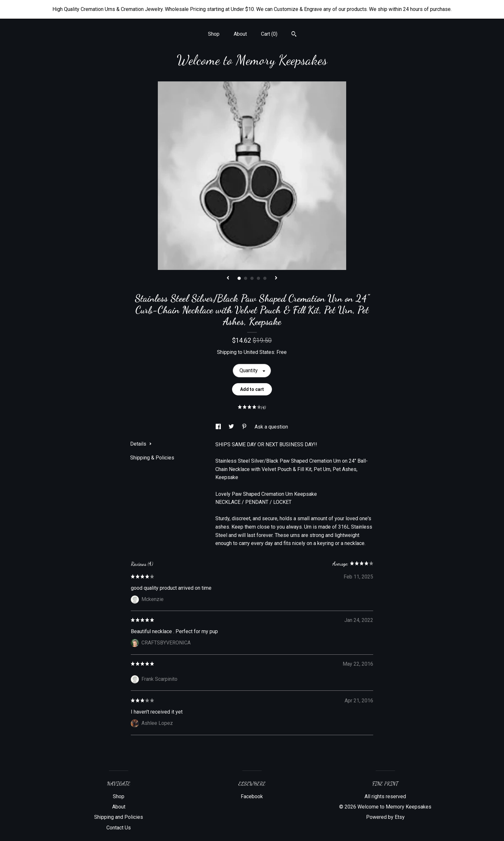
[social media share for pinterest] (245, 427)
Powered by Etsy (385, 817)
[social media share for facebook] (219, 427)
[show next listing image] (276, 278)
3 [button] (252, 278)
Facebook (252, 796)
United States (259, 352)
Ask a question (271, 427)
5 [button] (265, 278)
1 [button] (239, 278)
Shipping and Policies (119, 817)
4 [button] (258, 278)
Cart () (269, 34)
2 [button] (246, 278)
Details (141, 444)
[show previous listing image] (228, 278)
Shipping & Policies (152, 458)
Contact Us (119, 828)
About (240, 34)
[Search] (294, 35)
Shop (214, 34)
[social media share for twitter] (232, 427)
